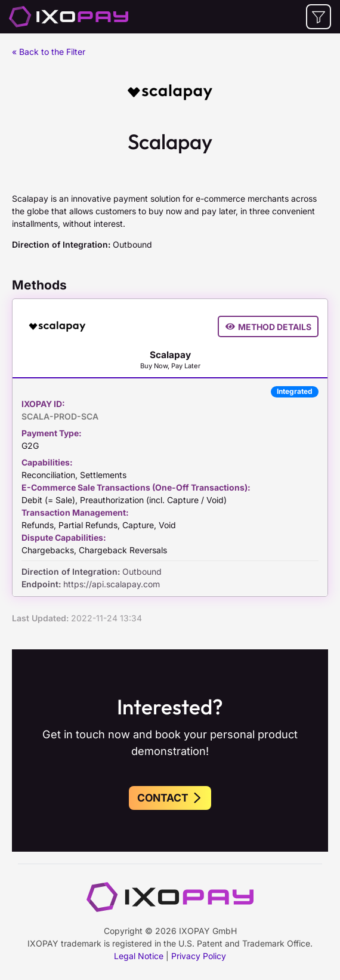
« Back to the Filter (49, 52)
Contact (170, 798)
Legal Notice (139, 956)
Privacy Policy (199, 956)
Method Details (268, 327)
